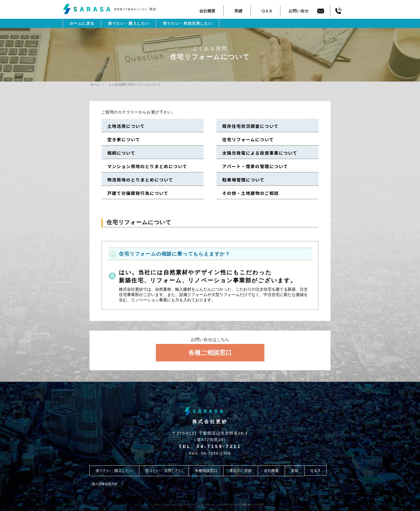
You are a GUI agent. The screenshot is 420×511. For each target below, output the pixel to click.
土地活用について (124, 126)
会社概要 (207, 11)
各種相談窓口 (206, 471)
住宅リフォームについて (246, 139)
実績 (238, 11)
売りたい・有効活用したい (188, 23)
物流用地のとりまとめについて (138, 180)
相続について (119, 153)
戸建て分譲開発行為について (136, 193)
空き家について (121, 139)
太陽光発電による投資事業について (257, 153)
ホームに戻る (82, 23)
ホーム (95, 84)
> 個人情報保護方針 (104, 484)
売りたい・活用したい (164, 471)
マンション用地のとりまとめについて (145, 166)
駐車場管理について (241, 180)
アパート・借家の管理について (253, 166)
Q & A (267, 11)
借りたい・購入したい (129, 23)
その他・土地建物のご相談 (248, 193)
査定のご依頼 (241, 471)
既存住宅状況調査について (248, 126)
